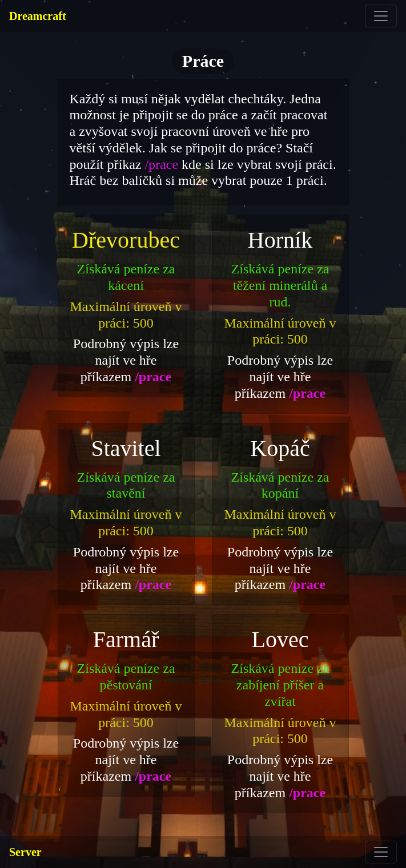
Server (25, 852)
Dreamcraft (38, 16)
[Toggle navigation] (381, 16)
